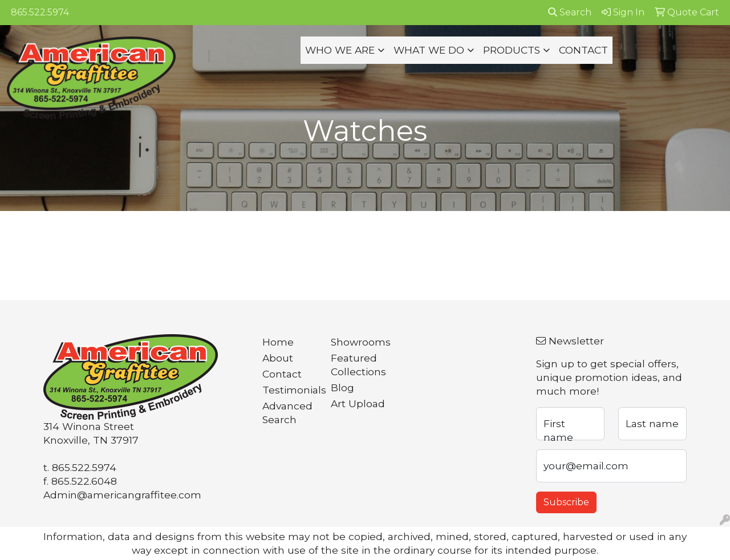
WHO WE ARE (340, 50)
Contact (282, 374)
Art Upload (358, 403)
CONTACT (583, 50)
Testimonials (290, 390)
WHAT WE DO (429, 50)
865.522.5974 (40, 12)
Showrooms (358, 342)
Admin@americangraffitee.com (122, 495)
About (278, 358)
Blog (342, 387)
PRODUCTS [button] (512, 50)
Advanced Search (287, 413)
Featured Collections (358, 365)
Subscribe (566, 502)
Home (278, 342)
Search (570, 12)
